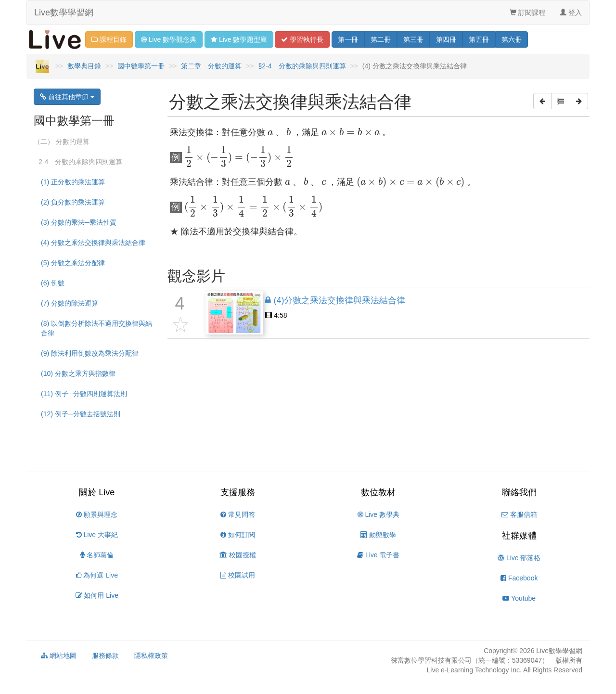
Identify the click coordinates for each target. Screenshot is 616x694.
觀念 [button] (169, 39)
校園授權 (238, 555)
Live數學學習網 (64, 13)
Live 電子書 (378, 555)
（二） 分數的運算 (62, 141)
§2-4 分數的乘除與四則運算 (302, 66)
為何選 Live (97, 575)
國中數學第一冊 (141, 66)
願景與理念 (97, 514)
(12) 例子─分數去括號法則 (81, 414)
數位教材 (378, 492)
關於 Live (97, 492)
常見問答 (238, 514)
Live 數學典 (379, 514)
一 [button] (348, 39)
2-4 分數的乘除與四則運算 (80, 162)
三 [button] (413, 39)
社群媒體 (519, 536)
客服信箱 (519, 514)
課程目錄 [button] (109, 39)
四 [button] (446, 39)
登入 (571, 13)
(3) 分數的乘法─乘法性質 (79, 222)
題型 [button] (239, 39)
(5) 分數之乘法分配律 (73, 263)
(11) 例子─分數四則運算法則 (84, 394)
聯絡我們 (519, 492)
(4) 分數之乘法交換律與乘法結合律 (93, 243)
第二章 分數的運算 (211, 66)
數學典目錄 (84, 66)
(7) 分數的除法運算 (70, 303)
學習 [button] (302, 39)
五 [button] (479, 39)
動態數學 (378, 535)
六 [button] (512, 39)
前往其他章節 (67, 97)
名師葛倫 (97, 555)
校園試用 (238, 575)
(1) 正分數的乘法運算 (73, 182)
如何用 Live (97, 595)
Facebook (519, 578)
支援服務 (238, 492)
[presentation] (270, 133)
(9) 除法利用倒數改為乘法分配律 (90, 353)
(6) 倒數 (53, 283)
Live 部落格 (519, 558)
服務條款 (105, 655)
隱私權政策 (151, 655)
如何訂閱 (238, 535)
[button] (542, 101)
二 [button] (381, 39)
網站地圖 (59, 655)
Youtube (519, 598)
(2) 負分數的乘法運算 (73, 202)
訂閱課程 (527, 13)
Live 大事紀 (97, 535)
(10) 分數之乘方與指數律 (78, 373)
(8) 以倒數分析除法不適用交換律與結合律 (96, 328)
